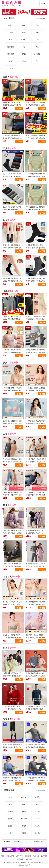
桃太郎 (11, 826)
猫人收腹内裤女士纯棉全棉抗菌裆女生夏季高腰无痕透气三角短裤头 (35, 176)
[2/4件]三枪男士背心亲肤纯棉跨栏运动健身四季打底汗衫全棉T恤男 (36, 462)
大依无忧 (24, 819)
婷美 (11, 61)
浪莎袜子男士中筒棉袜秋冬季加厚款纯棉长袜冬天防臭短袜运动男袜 (35, 281)
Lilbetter (24, 797)
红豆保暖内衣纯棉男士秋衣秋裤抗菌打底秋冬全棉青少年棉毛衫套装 (35, 709)
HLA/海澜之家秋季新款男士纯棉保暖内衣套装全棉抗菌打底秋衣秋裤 (36, 780)
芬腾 (11, 40)
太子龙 (11, 833)
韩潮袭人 (11, 819)
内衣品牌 (10, 856)
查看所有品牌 (41, 18)
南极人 (11, 25)
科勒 (11, 797)
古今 (37, 61)
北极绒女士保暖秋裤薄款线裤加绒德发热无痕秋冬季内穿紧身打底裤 (35, 319)
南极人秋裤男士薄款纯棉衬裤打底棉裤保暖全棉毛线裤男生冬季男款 (35, 105)
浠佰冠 (11, 812)
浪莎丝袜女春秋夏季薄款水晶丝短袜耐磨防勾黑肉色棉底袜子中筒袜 (12, 248)
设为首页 (44, 856)
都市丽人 (24, 40)
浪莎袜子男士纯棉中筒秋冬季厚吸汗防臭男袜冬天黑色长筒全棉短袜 (35, 248)
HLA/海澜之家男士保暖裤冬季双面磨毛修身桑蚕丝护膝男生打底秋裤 (12, 747)
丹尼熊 (37, 826)
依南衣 (24, 826)
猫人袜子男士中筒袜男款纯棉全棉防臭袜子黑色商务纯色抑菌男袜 (12, 176)
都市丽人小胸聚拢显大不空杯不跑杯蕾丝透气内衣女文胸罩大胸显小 (12, 638)
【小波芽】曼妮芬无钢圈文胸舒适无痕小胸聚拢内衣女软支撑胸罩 (35, 390)
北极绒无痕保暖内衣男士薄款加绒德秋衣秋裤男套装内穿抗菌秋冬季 (12, 319)
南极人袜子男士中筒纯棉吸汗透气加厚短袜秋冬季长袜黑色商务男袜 (35, 138)
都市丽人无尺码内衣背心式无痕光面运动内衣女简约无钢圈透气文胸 (12, 604)
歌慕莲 (37, 797)
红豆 (37, 40)
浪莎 (37, 25)
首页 (3, 856)
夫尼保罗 (37, 54)
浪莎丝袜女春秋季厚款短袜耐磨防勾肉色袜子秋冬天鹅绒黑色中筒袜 (12, 281)
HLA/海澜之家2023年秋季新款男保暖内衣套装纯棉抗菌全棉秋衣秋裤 (36, 747)
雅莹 (37, 804)
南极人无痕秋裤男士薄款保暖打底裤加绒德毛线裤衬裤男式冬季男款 (12, 138)
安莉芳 (11, 68)
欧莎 (11, 804)
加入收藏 (20, 859)
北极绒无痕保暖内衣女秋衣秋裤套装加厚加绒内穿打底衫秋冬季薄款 (12, 352)
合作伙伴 (18, 841)
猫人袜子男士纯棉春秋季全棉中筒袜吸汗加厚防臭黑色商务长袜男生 (12, 210)
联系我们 (29, 859)
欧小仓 (37, 812)
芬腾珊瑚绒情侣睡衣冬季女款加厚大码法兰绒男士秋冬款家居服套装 (35, 533)
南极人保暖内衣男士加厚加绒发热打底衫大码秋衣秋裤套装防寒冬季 (12, 105)
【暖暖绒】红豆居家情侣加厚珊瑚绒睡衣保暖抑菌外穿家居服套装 (12, 676)
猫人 (24, 25)
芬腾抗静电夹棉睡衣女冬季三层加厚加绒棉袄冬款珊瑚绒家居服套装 (12, 533)
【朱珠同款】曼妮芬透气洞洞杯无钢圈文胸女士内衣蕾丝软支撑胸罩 (35, 424)
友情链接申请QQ (39, 841)
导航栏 (43, 4)
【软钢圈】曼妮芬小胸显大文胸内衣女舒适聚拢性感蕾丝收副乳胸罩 (12, 390)
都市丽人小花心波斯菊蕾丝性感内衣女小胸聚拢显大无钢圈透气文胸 (35, 638)
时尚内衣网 (19, 856)
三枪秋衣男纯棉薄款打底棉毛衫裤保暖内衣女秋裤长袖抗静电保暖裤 (12, 462)
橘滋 (24, 804)
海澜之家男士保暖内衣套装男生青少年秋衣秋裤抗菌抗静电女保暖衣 (12, 780)
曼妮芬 (24, 33)
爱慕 (37, 47)
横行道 (24, 812)
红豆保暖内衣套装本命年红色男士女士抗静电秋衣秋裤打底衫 (35, 676)
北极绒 (11, 33)
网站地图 (36, 856)
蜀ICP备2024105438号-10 (37, 862)
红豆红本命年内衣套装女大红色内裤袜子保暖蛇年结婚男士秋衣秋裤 (12, 709)
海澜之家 (11, 47)
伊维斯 (24, 61)
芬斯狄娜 (11, 54)
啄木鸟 (37, 833)
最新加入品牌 (9, 790)
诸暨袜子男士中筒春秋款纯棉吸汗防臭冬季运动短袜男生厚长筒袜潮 (35, 352)
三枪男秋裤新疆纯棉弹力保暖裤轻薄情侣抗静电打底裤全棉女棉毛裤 (12, 495)
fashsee (37, 819)
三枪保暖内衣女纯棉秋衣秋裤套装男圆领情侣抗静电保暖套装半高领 (35, 495)
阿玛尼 (24, 833)
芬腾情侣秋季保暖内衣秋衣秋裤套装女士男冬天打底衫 (35, 565)
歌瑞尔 (24, 54)
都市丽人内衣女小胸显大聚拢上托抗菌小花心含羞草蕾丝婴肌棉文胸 (35, 604)
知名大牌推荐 (9, 18)
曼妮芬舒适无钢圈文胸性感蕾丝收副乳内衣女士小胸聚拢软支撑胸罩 (12, 424)
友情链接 (7, 841)
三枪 (37, 33)
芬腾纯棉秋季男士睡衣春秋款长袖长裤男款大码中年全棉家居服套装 (12, 566)
